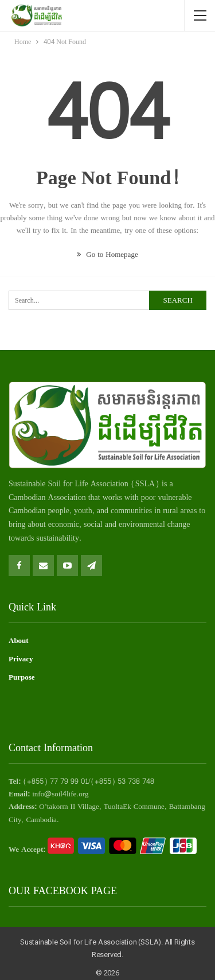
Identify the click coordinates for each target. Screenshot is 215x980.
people (59, 511)
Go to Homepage (107, 255)
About (19, 641)
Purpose (22, 677)
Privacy (21, 659)
